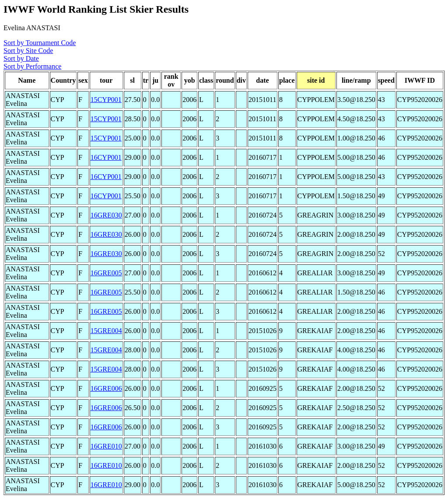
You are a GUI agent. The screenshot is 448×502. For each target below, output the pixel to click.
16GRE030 (106, 215)
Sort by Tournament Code (40, 43)
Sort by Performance (32, 66)
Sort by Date (21, 58)
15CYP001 (106, 100)
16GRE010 (106, 446)
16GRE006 (106, 388)
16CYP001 (106, 157)
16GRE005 (106, 273)
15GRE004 (106, 331)
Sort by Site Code (28, 51)
